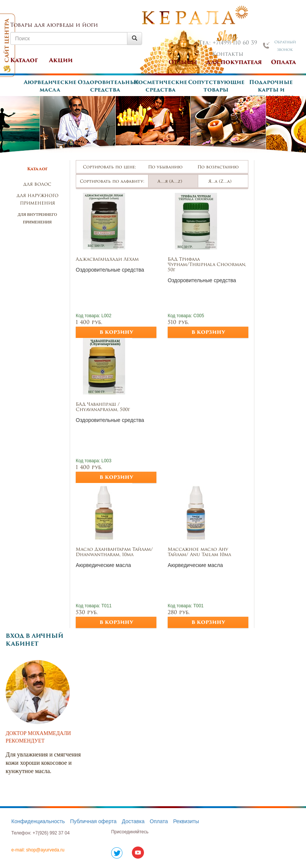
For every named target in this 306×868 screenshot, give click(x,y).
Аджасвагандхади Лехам (107, 260)
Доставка (133, 821)
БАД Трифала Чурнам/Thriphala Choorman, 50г (207, 265)
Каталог (24, 61)
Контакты (228, 54)
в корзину (116, 332)
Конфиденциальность (38, 821)
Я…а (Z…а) (223, 182)
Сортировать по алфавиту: (112, 182)
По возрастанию (221, 167)
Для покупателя (234, 63)
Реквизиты (186, 821)
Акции (61, 61)
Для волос (37, 185)
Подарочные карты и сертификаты (271, 90)
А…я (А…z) (173, 182)
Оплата (283, 63)
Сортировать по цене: (109, 167)
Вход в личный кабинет (34, 640)
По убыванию (169, 167)
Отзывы (183, 63)
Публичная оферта (93, 821)
